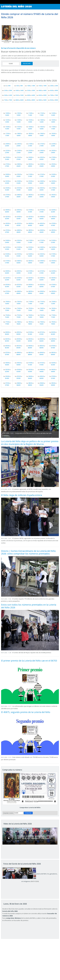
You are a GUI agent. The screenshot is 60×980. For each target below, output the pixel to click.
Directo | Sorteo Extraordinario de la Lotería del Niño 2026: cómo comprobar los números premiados (28, 552)
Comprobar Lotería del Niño (30, 807)
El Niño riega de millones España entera (22, 495)
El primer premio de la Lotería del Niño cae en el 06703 (29, 661)
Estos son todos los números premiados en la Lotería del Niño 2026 (29, 606)
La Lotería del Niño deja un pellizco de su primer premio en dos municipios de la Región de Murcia (30, 443)
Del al (7, 86)
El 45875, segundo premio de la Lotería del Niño (26, 712)
